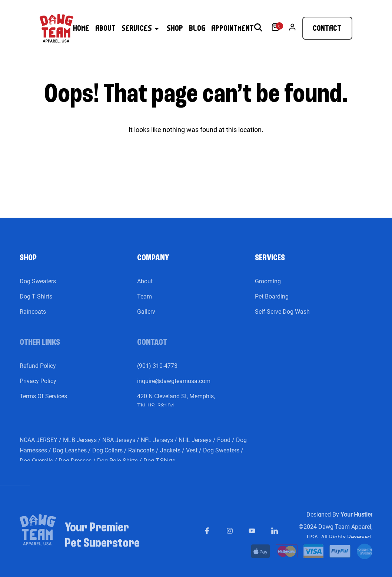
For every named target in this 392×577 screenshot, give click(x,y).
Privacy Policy (38, 387)
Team (144, 302)
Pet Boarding (272, 302)
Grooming (268, 287)
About (145, 287)
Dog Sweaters (38, 287)
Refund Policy (38, 372)
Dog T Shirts (36, 302)
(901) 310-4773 (157, 372)
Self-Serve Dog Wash (282, 318)
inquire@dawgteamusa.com (174, 387)
